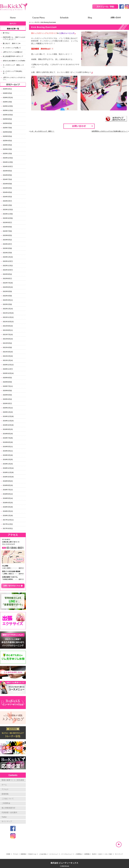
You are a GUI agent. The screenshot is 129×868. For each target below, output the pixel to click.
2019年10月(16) (8, 425)
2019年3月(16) (8, 455)
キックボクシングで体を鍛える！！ (13, 72)
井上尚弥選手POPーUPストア (13, 56)
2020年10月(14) (8, 373)
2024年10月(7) (8, 166)
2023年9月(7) (7, 222)
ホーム (31, 22)
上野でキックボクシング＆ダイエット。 (14, 78)
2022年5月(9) (7, 291)
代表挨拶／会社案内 (9, 812)
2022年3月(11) (8, 300)
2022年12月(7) (8, 261)
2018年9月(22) (8, 481)
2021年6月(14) (8, 339)
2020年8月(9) (7, 382)
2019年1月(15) (8, 464)
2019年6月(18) (8, 442)
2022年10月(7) (8, 270)
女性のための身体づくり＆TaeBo (14, 61)
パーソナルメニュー (67, 854)
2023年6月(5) (7, 235)
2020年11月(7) (8, 369)
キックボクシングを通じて (12, 48)
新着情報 (5, 794)
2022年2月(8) (7, 304)
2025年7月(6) (7, 128)
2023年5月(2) (7, 240)
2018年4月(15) (8, 503)
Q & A (100, 854)
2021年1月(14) (8, 360)
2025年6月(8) (7, 132)
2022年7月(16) (8, 283)
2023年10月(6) (8, 218)
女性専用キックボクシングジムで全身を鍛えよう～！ (110, 131)
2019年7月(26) (8, 438)
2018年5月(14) (8, 498)
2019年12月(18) (8, 416)
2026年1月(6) (7, 102)
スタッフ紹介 (108, 854)
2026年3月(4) (7, 93)
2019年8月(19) (8, 434)
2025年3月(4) (7, 145)
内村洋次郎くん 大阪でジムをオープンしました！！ (14, 38)
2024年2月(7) (7, 201)
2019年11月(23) (8, 421)
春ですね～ (7, 33)
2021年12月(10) (8, 313)
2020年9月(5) (7, 378)
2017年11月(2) (8, 524)
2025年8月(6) (7, 123)
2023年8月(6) (7, 227)
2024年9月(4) (7, 171)
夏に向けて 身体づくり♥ (12, 43)
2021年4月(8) (7, 347)
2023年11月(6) (8, 214)
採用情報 (87, 854)
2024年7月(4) (7, 179)
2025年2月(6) (7, 149)
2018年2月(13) (8, 511)
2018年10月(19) (8, 477)
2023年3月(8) (7, 248)
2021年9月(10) (8, 326)
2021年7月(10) (8, 335)
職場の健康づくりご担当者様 (13, 780)
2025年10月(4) (8, 115)
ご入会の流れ (43, 854)
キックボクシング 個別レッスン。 (13, 66)
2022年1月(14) (8, 309)
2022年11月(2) (8, 266)
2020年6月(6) (7, 391)
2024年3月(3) (7, 197)
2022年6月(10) (8, 287)
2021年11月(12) (8, 317)
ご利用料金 (6, 803)
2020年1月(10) (8, 412)
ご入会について (8, 799)
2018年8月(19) (8, 485)
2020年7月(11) (8, 386)
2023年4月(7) (7, 244)
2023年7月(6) (7, 231)
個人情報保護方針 (8, 808)
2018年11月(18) (8, 472)
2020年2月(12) (8, 408)
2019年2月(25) (8, 459)
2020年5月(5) (7, 395)
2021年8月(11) (8, 330)
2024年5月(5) (7, 188)
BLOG (37, 22)
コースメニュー (54, 854)
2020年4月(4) (7, 399)
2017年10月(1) (8, 528)
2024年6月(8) (7, 184)
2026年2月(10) (8, 97)
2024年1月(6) (7, 205)
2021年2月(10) (8, 356)
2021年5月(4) (7, 343)
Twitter (4, 817)
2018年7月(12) (8, 490)
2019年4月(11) (8, 451)
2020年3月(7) (7, 403)
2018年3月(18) (8, 507)
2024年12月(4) (8, 158)
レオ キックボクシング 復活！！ (42, 131)
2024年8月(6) (7, 175)
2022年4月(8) (7, 296)
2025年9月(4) (7, 119)
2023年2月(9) (7, 253)
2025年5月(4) (7, 136)
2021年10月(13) (8, 322)
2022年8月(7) (7, 278)
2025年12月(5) (8, 106)
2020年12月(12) (8, 365)
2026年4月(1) (7, 89)
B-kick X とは (32, 854)
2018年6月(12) (8, 494)
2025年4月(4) (7, 141)
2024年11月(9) (8, 162)
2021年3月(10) (8, 352)
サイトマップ (7, 821)
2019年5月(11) (8, 447)
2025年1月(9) (7, 154)
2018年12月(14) (8, 468)
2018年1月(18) (8, 515)
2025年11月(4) (8, 110)
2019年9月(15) (8, 429)
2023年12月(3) (8, 210)
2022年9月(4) (7, 274)
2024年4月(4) (7, 192)
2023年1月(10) (8, 257)
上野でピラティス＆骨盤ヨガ (13, 52)
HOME (8, 854)
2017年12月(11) (8, 520)
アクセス (5, 789)
